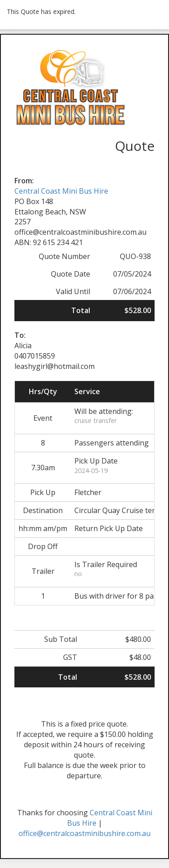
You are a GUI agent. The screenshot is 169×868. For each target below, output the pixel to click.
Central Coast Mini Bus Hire (61, 191)
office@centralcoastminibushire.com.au (84, 833)
